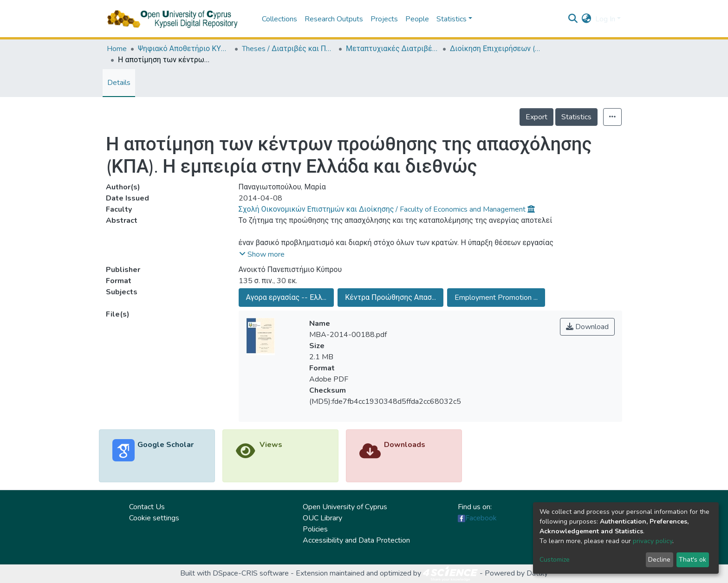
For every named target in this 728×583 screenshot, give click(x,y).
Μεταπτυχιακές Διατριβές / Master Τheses (392, 49)
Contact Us (147, 507)
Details (119, 83)
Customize (555, 560)
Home (117, 49)
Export (536, 117)
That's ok (692, 560)
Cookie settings (154, 518)
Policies (315, 529)
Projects (384, 19)
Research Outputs (334, 19)
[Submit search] (573, 19)
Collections (279, 19)
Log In (605, 19)
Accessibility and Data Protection (356, 540)
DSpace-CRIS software (251, 573)
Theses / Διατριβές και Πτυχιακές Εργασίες (288, 49)
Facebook (481, 518)
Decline (659, 560)
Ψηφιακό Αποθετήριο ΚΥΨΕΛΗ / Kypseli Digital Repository (184, 49)
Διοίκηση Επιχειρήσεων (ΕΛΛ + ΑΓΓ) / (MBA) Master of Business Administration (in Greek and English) (496, 49)
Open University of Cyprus (345, 507)
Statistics (576, 117)
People (417, 19)
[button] (587, 19)
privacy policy (653, 541)
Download (587, 327)
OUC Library (322, 518)
